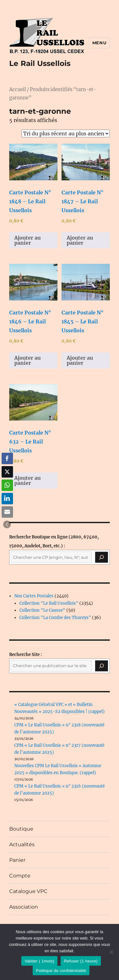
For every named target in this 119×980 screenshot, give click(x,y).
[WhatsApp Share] (7, 485)
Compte (20, 876)
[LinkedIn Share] (7, 499)
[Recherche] (102, 557)
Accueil (18, 90)
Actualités (22, 844)
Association (24, 907)
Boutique (21, 829)
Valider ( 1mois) (39, 961)
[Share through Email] (7, 512)
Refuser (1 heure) (81, 961)
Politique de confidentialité (61, 971)
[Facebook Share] (7, 458)
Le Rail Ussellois (40, 63)
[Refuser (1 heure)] (111, 952)
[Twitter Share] (7, 472)
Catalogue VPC (28, 891)
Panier (17, 860)
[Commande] (66, 133)
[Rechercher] (102, 666)
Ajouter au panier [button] (27, 240)
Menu (99, 43)
